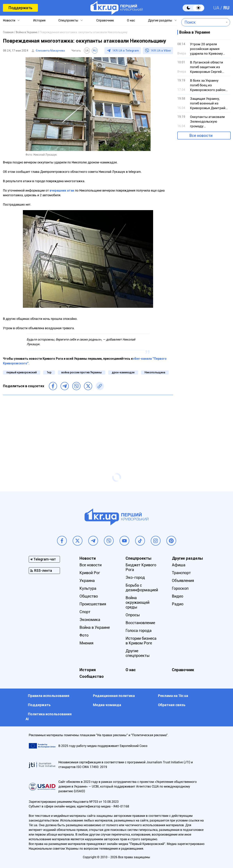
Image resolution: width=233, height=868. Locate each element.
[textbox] (203, 22)
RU (226, 8)
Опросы (133, 615)
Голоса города (139, 631)
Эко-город (135, 577)
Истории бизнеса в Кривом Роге (141, 641)
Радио (178, 604)
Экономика (90, 620)
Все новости (201, 136)
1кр (49, 372)
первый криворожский (22, 372)
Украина (87, 581)
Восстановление (140, 623)
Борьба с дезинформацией (142, 588)
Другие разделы (160, 20)
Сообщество (92, 676)
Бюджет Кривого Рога (141, 567)
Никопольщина (155, 372)
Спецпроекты (68, 20)
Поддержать (20, 8)
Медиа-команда (107, 705)
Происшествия (93, 604)
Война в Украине (95, 627)
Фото (84, 635)
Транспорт (181, 573)
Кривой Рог (90, 573)
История (39, 20)
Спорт (85, 612)
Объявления (183, 581)
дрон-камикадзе (123, 372)
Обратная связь (172, 705)
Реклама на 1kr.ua (173, 696)
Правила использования (49, 696)
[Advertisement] (88, 426)
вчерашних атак (62, 190)
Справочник (105, 20)
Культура (88, 588)
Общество (89, 596)
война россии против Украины (82, 372)
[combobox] (203, 22)
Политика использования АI (49, 716)
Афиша (179, 565)
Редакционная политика (114, 696)
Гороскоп (180, 588)
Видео (178, 596)
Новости (9, 20)
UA (216, 8)
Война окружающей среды (137, 602)
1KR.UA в (126, 51)
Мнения (86, 643)
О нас (131, 20)
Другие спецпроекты (138, 653)
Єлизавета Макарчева (50, 51)
